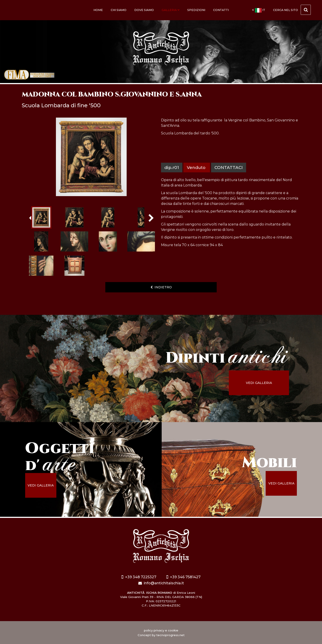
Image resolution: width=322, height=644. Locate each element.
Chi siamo (119, 10)
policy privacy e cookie (161, 630)
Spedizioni (196, 10)
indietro (161, 287)
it (259, 10)
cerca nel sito (292, 10)
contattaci (229, 168)
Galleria (171, 10)
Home (98, 10)
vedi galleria (259, 383)
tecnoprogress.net (170, 635)
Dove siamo (144, 10)
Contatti (221, 10)
